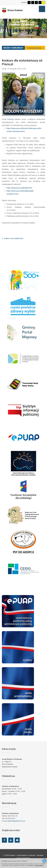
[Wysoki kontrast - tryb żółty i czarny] (44, 3)
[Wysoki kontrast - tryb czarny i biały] (36, 3)
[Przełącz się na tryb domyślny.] (29, 3)
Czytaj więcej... (39, 865)
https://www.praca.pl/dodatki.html (19, 188)
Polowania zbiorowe (35, 48)
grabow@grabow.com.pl (16, 821)
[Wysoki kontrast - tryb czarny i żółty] (40, 3)
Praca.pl (11, 119)
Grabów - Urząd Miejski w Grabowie (23, 855)
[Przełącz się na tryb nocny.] (33, 3)
